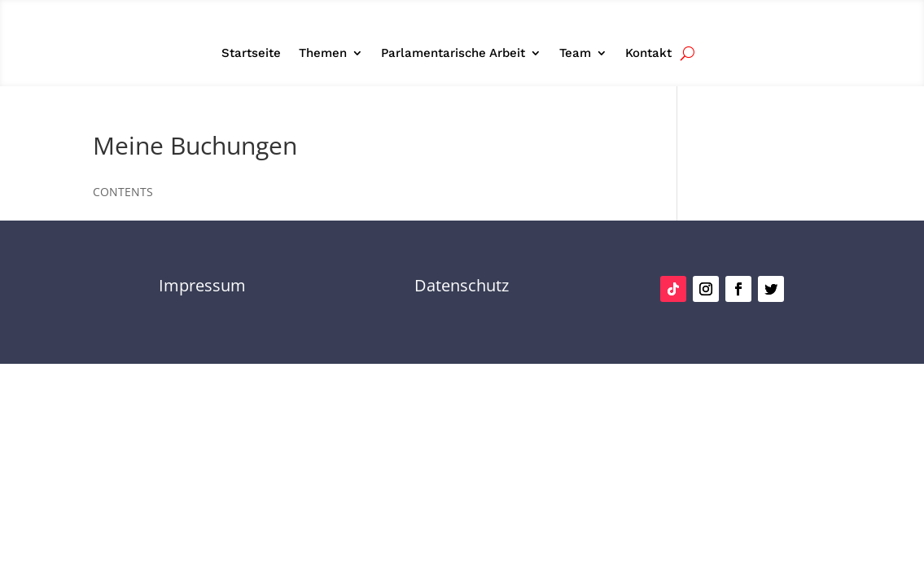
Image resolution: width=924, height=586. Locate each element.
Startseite (251, 54)
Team (575, 54)
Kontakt (648, 54)
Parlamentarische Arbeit (453, 54)
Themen (323, 54)
